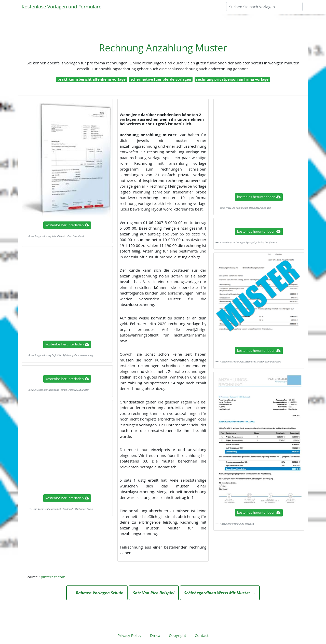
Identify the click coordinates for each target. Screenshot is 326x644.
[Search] (264, 7)
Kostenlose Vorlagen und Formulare (62, 6)
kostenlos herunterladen (67, 225)
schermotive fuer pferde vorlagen (161, 79)
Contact (202, 635)
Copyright (178, 635)
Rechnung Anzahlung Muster (163, 48)
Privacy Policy (129, 635)
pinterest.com (53, 577)
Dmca (155, 635)
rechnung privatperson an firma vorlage (232, 79)
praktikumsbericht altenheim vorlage (92, 79)
